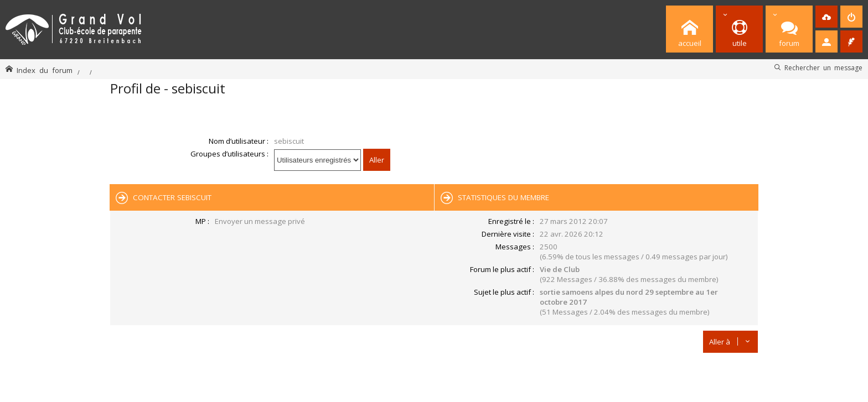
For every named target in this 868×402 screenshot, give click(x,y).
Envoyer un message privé (260, 221)
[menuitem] (826, 17)
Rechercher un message (823, 67)
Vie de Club (560, 269)
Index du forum (45, 70)
